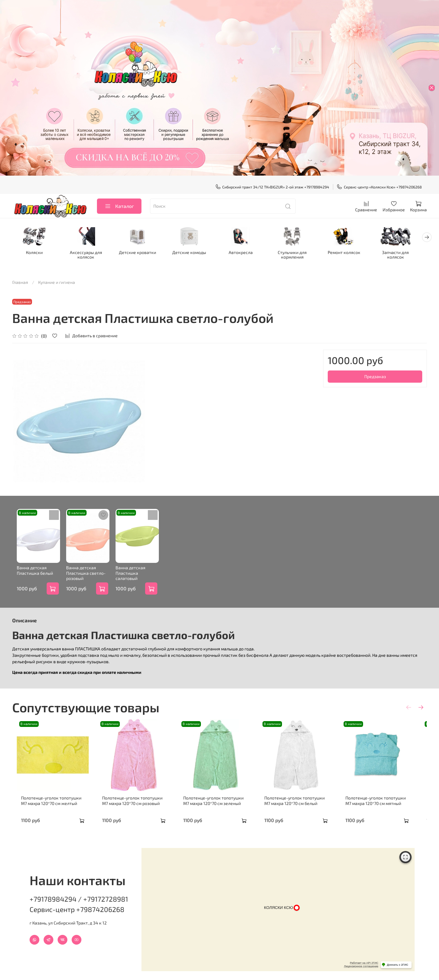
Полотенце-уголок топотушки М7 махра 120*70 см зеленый (220, 809)
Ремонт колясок (351, 253)
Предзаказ (375, 377)
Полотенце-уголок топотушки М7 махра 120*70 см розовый (135, 809)
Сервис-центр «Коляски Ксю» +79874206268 (379, 187)
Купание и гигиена (57, 283)
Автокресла (246, 253)
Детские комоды (193, 253)
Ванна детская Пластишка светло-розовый (85, 578)
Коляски (35, 253)
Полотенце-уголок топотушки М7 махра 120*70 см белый (304, 809)
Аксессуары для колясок (88, 255)
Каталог (119, 206)
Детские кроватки (141, 253)
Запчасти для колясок (404, 253)
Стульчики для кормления (299, 255)
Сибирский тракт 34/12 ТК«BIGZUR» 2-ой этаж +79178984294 (272, 187)
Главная (20, 283)
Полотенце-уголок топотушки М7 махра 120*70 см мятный (389, 809)
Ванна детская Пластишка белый (30, 575)
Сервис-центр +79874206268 (77, 905)
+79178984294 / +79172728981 (79, 895)
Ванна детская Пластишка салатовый (140, 575)
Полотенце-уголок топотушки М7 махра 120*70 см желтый (50, 809)
